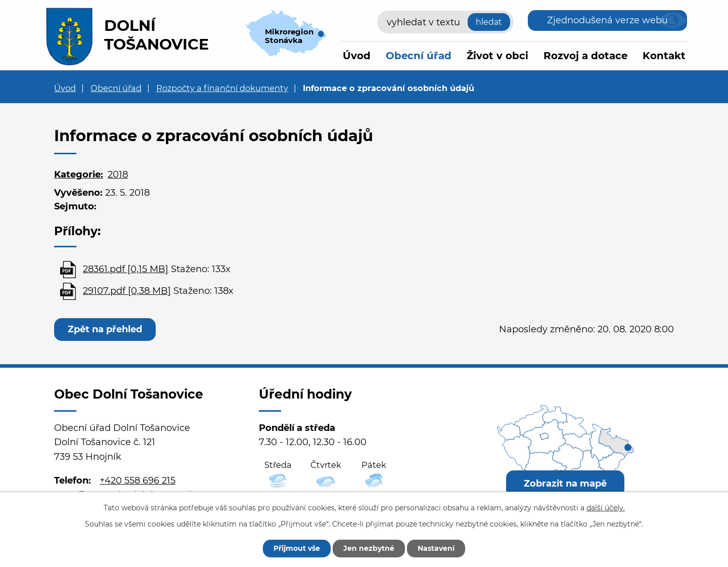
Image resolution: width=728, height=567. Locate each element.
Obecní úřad (419, 56)
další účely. (606, 508)
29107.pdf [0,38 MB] (127, 291)
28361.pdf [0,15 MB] (126, 269)
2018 (118, 175)
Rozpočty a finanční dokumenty (222, 88)
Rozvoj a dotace (585, 56)
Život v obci (497, 56)
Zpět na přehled (105, 329)
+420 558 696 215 (138, 481)
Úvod (357, 56)
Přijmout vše (297, 548)
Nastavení (436, 548)
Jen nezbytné (369, 548)
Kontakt (664, 56)
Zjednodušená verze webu (607, 20)
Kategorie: (79, 175)
